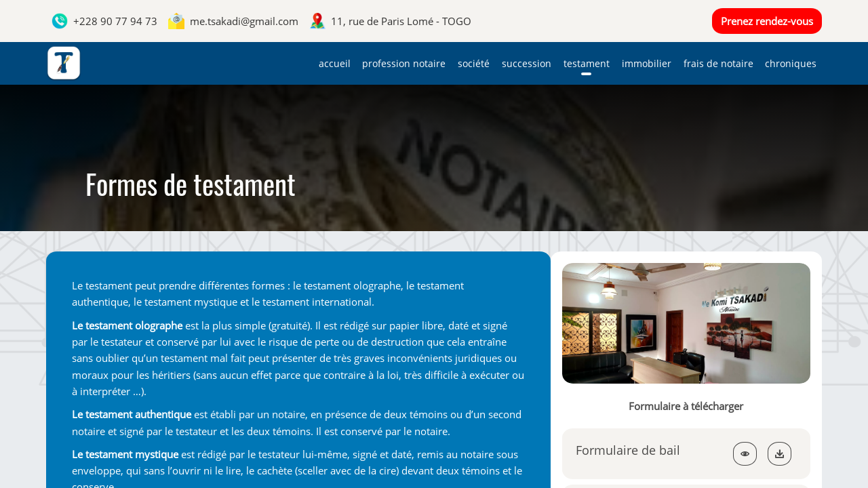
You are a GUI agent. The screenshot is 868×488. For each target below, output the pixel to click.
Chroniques (791, 63)
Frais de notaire (718, 63)
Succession (527, 63)
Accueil (335, 63)
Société (474, 63)
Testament (587, 63)
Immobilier (647, 63)
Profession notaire (404, 63)
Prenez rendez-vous (767, 21)
